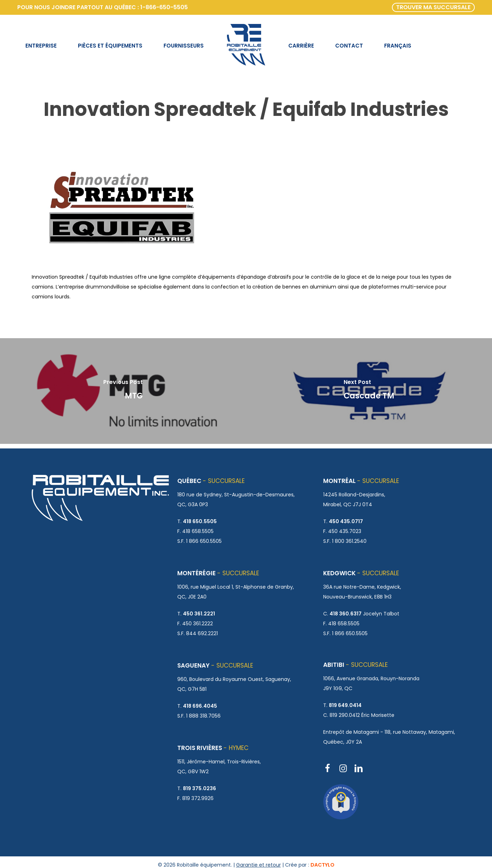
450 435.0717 (346, 521)
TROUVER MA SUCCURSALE (433, 7)
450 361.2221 (199, 614)
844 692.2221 (202, 633)
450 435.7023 (345, 531)
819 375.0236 (199, 788)
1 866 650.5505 (204, 541)
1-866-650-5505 (164, 7)
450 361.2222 (198, 624)
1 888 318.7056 (203, 716)
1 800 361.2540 (349, 541)
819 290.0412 (345, 715)
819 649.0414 (345, 705)
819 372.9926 (198, 798)
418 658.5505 (198, 531)
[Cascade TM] (369, 391)
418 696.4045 (200, 706)
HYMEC (239, 748)
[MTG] (123, 391)
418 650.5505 (200, 521)
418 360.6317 (346, 614)
